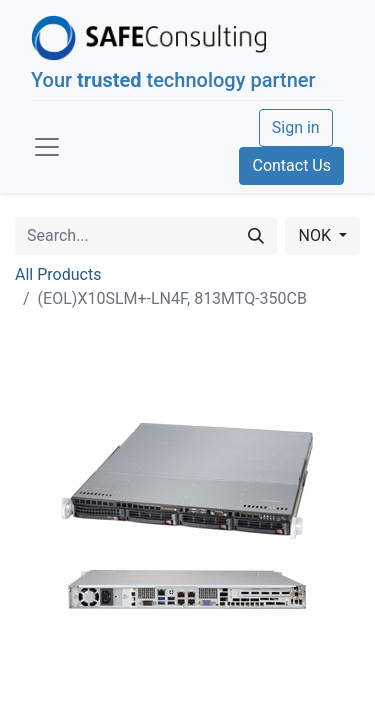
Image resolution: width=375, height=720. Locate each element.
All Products (58, 274)
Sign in (296, 127)
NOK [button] (316, 235)
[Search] (256, 236)
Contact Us (291, 165)
